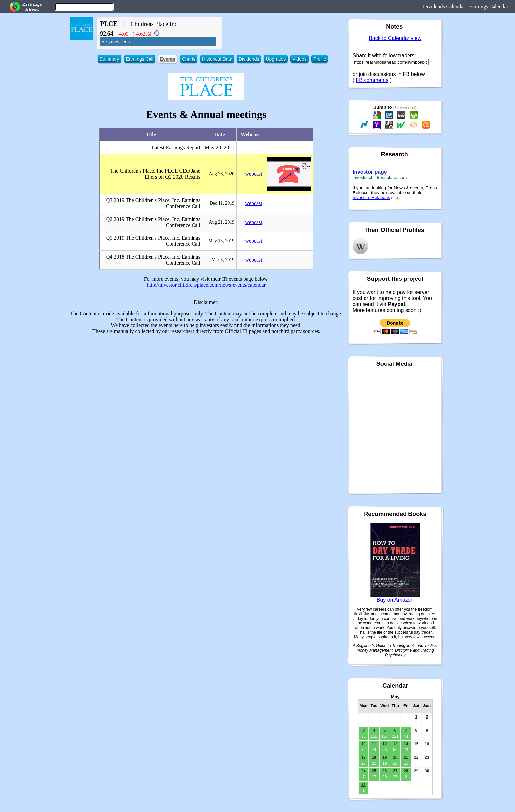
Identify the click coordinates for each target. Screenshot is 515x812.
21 (406, 757)
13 (395, 744)
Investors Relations (371, 198)
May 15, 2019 (221, 241)
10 (363, 744)
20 (395, 757)
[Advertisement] (206, 386)
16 (427, 744)
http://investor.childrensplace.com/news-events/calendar (206, 285)
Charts (189, 59)
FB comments (372, 80)
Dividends (249, 59)
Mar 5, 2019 (223, 260)
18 (374, 757)
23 (427, 757)
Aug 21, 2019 (222, 222)
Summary (109, 59)
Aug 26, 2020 (222, 174)
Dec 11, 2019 (222, 203)
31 (363, 785)
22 (416, 757)
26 (385, 771)
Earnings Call (140, 59)
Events (168, 59)
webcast (254, 174)
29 (416, 771)
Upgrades (276, 59)
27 (395, 771)
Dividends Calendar (444, 6)
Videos (300, 59)
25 (374, 771)
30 (427, 771)
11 (374, 744)
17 (363, 757)
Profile (320, 59)
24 (363, 771)
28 (406, 771)
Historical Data (217, 59)
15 (416, 744)
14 (406, 744)
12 (385, 744)
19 (385, 757)
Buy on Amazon (395, 600)
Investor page (370, 172)
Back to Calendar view (395, 38)
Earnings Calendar (489, 6)
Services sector (117, 42)
